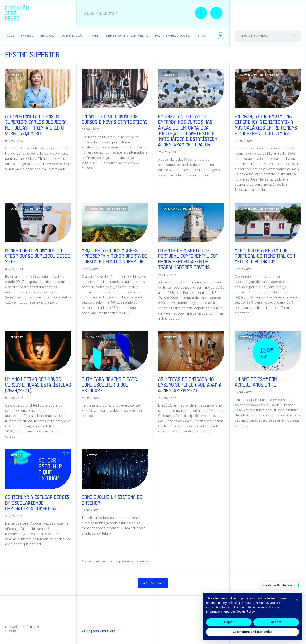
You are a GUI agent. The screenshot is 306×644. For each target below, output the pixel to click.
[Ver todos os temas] (220, 36)
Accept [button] (276, 622)
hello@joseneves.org (99, 631)
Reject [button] (229, 622)
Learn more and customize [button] (252, 632)
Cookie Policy (245, 611)
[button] (291, 13)
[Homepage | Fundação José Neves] (17, 13)
